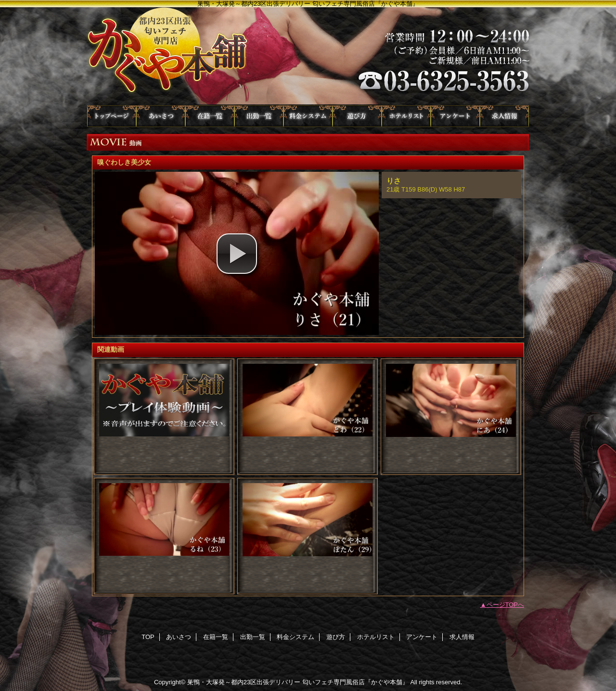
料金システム (308, 116)
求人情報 (504, 116)
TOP (112, 116)
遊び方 (357, 116)
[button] (237, 254)
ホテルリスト (406, 116)
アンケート (455, 116)
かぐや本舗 (308, 56)
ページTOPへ (506, 605)
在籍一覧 (210, 116)
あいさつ (161, 116)
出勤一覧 (259, 116)
